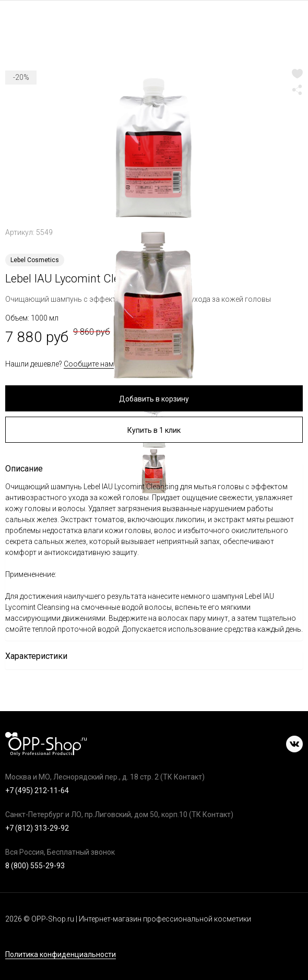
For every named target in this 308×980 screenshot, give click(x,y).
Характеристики (36, 656)
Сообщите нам (89, 364)
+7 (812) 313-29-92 (37, 828)
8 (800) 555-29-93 (35, 866)
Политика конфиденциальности (61, 955)
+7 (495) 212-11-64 (37, 790)
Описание (24, 469)
